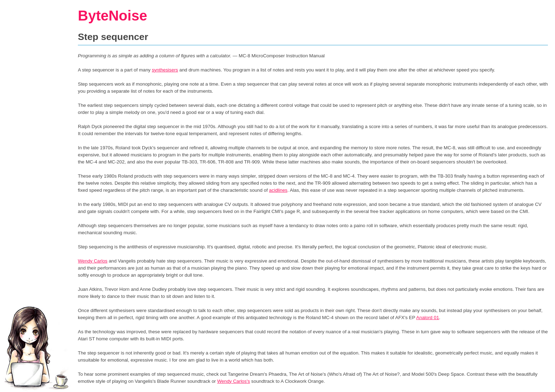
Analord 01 (428, 318)
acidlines (278, 190)
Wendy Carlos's (233, 381)
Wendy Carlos (93, 261)
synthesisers (165, 70)
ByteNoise (113, 16)
